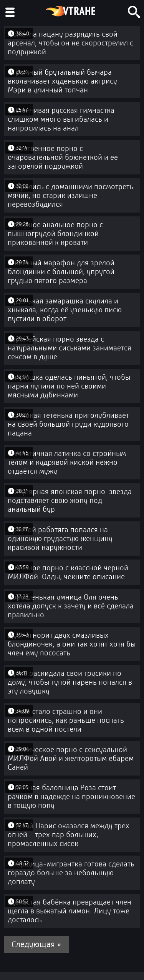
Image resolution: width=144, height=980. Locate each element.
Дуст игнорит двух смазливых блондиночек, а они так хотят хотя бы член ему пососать (72, 644)
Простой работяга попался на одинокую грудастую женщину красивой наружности (60, 539)
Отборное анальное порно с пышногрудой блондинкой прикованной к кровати (55, 234)
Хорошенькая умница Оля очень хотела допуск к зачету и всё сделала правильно (71, 606)
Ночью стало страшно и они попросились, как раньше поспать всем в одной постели (66, 720)
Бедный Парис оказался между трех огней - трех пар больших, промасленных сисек (69, 835)
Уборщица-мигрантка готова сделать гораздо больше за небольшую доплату (71, 873)
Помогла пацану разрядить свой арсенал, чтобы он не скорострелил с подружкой (70, 43)
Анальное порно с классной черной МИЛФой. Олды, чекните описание (68, 572)
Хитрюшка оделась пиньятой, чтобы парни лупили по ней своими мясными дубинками (69, 386)
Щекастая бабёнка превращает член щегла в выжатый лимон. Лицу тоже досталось (70, 911)
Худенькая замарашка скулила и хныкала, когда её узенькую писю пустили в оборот (65, 310)
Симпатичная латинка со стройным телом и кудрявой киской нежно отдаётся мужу (67, 462)
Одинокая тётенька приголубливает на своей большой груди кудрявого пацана (68, 424)
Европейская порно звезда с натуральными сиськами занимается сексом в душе (70, 348)
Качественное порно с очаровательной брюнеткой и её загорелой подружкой (63, 157)
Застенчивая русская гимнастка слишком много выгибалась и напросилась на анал (61, 119)
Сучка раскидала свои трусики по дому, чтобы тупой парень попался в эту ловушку (70, 682)
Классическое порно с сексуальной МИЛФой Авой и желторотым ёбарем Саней (71, 758)
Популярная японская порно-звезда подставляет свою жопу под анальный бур (70, 500)
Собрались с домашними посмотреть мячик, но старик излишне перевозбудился (70, 195)
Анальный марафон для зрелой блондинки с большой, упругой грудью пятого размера (61, 272)
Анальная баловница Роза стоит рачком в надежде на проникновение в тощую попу (71, 797)
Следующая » (36, 944)
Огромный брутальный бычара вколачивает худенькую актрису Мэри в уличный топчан (62, 81)
